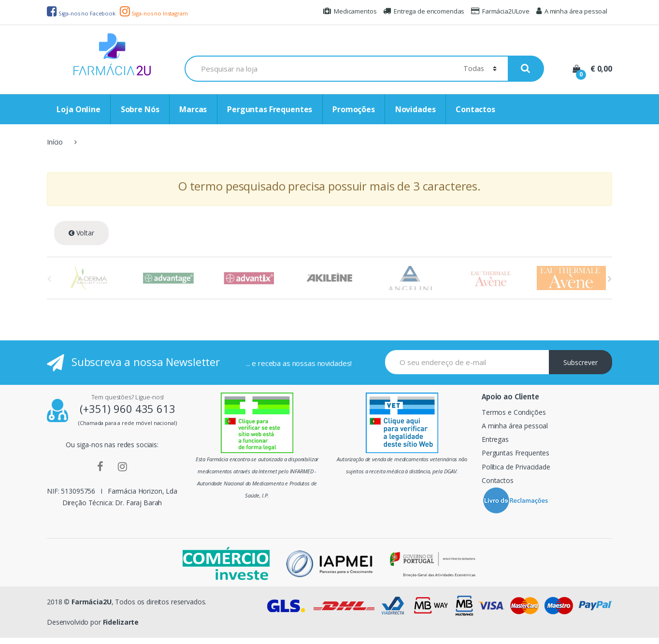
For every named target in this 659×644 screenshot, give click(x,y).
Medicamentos (350, 11)
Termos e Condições (514, 412)
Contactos (475, 109)
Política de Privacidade (516, 467)
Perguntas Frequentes (270, 109)
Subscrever (580, 362)
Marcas (193, 109)
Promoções (354, 109)
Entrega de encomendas (424, 11)
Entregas (495, 439)
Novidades (415, 109)
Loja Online (78, 109)
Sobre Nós (140, 109)
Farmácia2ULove (500, 11)
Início (55, 142)
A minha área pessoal (572, 11)
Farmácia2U (92, 602)
